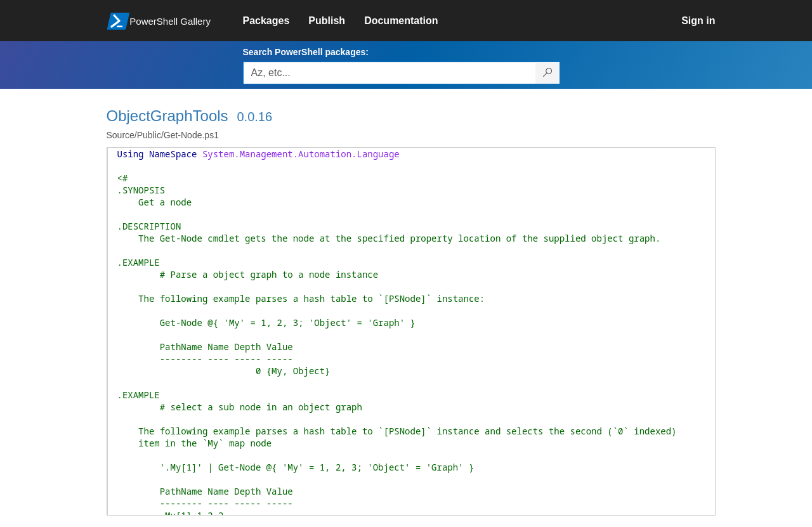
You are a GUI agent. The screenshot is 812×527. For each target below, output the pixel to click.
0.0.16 (254, 117)
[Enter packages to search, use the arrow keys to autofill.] (390, 73)
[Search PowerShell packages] (548, 73)
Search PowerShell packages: (306, 52)
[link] (276, 21)
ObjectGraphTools (167, 116)
